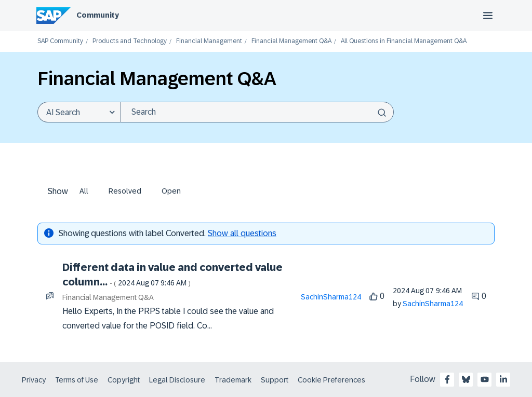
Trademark (233, 380)
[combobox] (257, 112)
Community (98, 15)
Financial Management (209, 41)
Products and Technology (130, 41)
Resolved (125, 191)
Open (171, 191)
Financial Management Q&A (291, 41)
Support (275, 380)
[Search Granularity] (79, 112)
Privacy (34, 380)
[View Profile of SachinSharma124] (331, 297)
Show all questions (242, 233)
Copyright (124, 380)
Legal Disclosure (177, 380)
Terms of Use (77, 380)
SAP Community (60, 41)
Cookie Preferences (331, 380)
